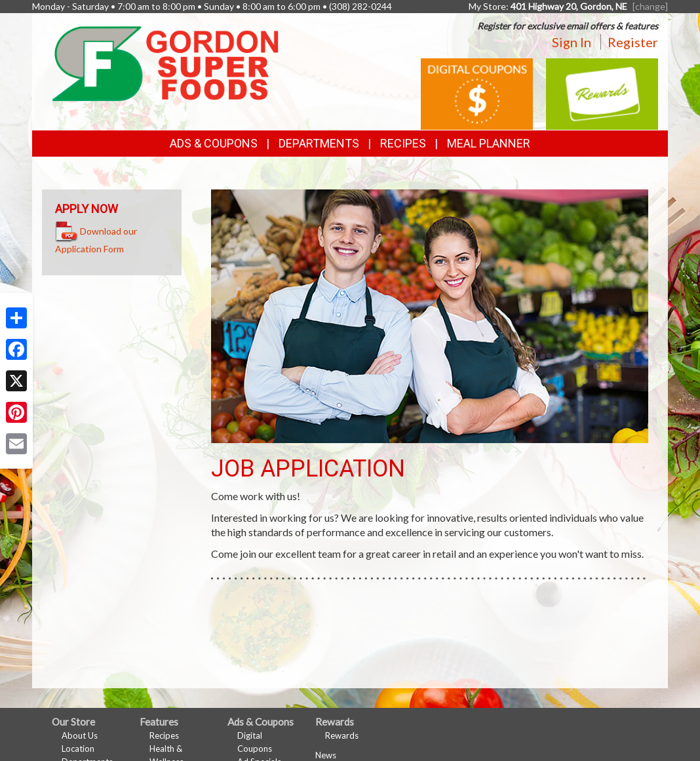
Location (78, 749)
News (326, 755)
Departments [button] (319, 143)
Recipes (403, 143)
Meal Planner (489, 143)
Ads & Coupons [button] (214, 143)
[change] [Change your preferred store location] (650, 6)
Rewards (342, 735)
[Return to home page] (165, 63)
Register (633, 42)
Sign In (572, 42)
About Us (80, 735)
